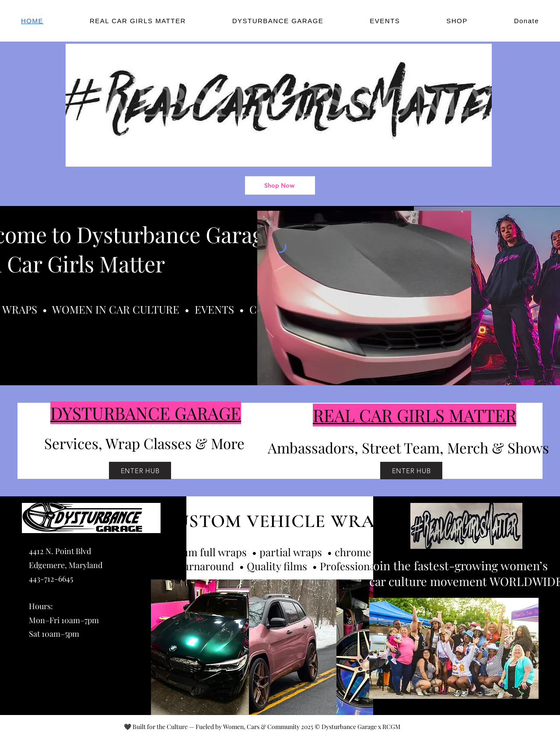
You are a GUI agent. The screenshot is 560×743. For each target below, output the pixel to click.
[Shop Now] (280, 185)
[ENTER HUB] (140, 471)
